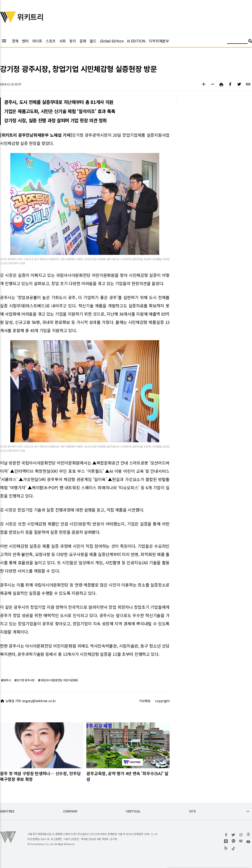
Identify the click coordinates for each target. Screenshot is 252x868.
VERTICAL (133, 811)
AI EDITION (136, 41)
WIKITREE (7, 811)
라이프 (37, 41)
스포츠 (51, 41)
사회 (62, 41)
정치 (73, 41)
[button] (204, 85)
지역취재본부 (159, 41)
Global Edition (112, 41)
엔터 (25, 41)
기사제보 (145, 701)
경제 (15, 41)
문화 (83, 41)
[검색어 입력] (237, 42)
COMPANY (70, 811)
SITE (192, 811)
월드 (93, 41)
